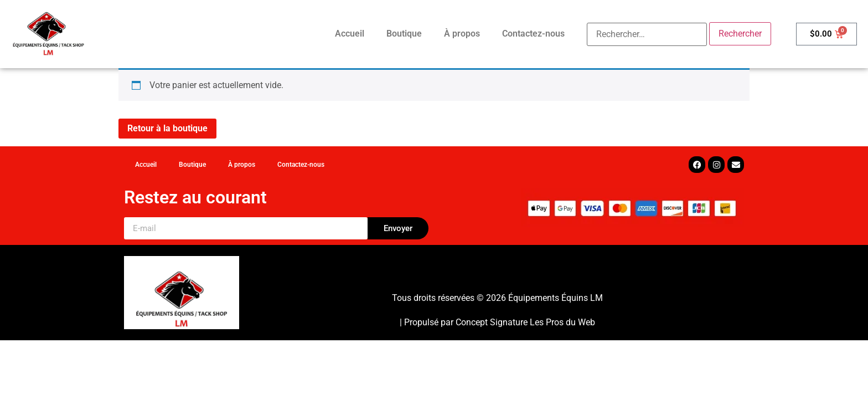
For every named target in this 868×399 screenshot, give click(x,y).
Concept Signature (493, 322)
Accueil (350, 34)
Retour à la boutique (167, 128)
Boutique (404, 34)
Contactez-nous (533, 34)
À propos (462, 34)
